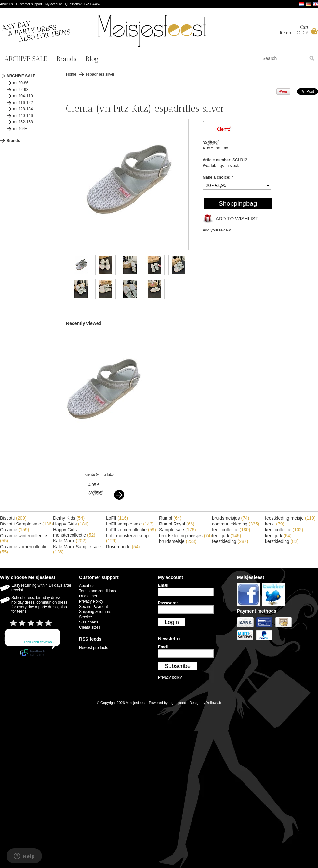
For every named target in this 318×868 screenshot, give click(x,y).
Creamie (14, 530)
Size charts (89, 622)
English (315, 4)
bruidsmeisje (178, 541)
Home (71, 74)
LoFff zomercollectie (131, 530)
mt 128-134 (23, 109)
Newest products (93, 648)
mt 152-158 (23, 122)
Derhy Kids (69, 518)
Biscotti (13, 518)
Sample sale (178, 530)
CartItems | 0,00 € (294, 30)
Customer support (29, 4)
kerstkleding (282, 541)
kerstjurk (278, 536)
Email (163, 647)
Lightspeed (178, 703)
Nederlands (302, 4)
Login (172, 622)
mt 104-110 (23, 96)
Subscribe (178, 666)
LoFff (117, 518)
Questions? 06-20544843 (83, 4)
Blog (92, 59)
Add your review (217, 230)
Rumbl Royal (177, 524)
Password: (168, 603)
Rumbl (170, 518)
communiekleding (236, 524)
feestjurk (227, 536)
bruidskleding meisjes (185, 536)
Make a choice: (218, 177)
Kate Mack (70, 541)
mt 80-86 (21, 83)
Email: (164, 585)
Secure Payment (93, 607)
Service (86, 617)
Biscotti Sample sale (26, 524)
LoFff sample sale (130, 524)
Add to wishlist (237, 219)
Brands (66, 59)
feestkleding (230, 541)
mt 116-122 (23, 103)
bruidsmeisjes (231, 518)
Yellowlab (214, 703)
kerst (275, 524)
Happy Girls (71, 524)
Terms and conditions (97, 591)
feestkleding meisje (290, 518)
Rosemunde (123, 547)
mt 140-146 (23, 116)
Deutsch (309, 4)
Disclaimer (88, 596)
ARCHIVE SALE (26, 59)
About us (6, 4)
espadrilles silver (100, 74)
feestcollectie (231, 530)
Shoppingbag (238, 203)
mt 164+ (20, 129)
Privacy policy (170, 677)
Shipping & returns (95, 612)
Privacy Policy (91, 601)
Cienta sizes (90, 627)
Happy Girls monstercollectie (74, 532)
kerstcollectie (284, 530)
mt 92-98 (21, 90)
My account (53, 4)
